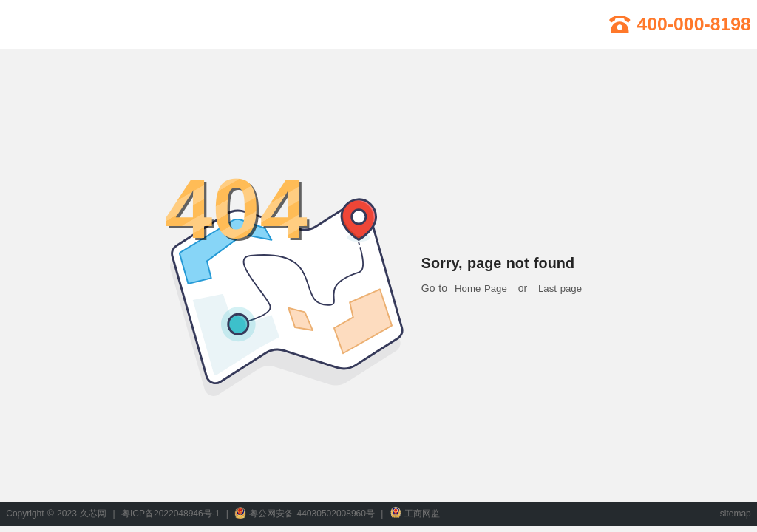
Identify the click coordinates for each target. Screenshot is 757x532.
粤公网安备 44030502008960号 (305, 514)
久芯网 (64, 24)
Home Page (481, 289)
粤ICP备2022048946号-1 (170, 514)
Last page (560, 289)
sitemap (736, 514)
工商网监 (415, 514)
